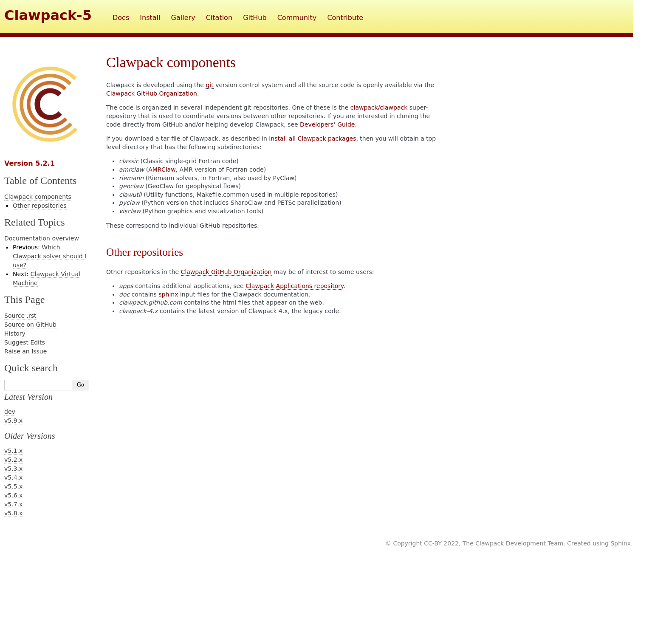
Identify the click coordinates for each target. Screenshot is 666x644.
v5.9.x (13, 421)
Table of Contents (40, 181)
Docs (121, 18)
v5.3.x (13, 469)
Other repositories (40, 206)
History (15, 333)
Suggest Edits (25, 342)
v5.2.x (13, 460)
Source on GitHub (30, 325)
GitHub (255, 18)
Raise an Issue (25, 351)
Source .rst (20, 316)
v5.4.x (13, 477)
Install (150, 18)
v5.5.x (13, 486)
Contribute (345, 18)
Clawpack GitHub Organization (152, 93)
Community (297, 18)
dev (10, 412)
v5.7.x (13, 504)
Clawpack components (38, 197)
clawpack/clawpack (379, 107)
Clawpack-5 (48, 15)
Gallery (183, 18)
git (209, 85)
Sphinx (621, 543)
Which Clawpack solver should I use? (49, 256)
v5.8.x (13, 513)
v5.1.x (13, 451)
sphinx (168, 294)
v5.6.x (13, 495)
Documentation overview (42, 238)
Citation (219, 18)
